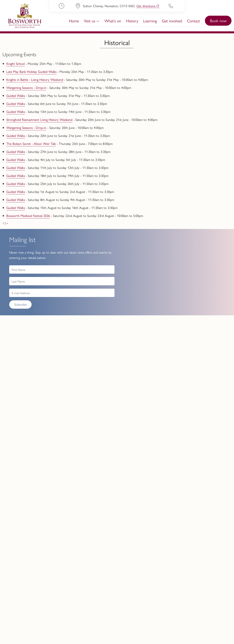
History (132, 21)
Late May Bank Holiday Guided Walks (31, 71)
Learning (150, 21)
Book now (218, 21)
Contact (193, 21)
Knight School (16, 63)
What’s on (113, 21)
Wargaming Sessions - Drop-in (26, 87)
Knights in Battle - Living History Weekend (35, 79)
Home (74, 21)
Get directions (146, 6)
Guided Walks (16, 95)
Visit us (90, 21)
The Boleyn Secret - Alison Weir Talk (31, 143)
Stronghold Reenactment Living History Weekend (39, 119)
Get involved (172, 21)
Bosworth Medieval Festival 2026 (28, 216)
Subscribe (20, 304)
